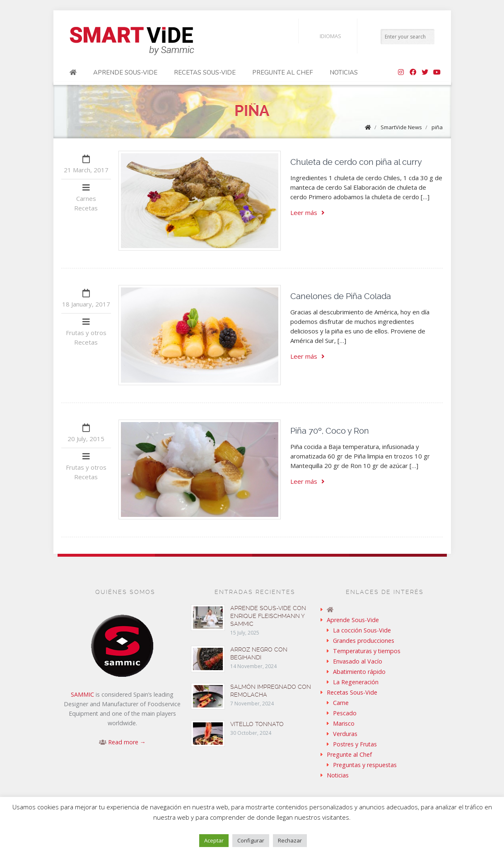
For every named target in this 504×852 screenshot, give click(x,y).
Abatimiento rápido (359, 672)
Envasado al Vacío (358, 661)
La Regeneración (356, 682)
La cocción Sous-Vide (362, 630)
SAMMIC (82, 694)
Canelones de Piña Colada (341, 296)
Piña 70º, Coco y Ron (330, 431)
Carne (341, 703)
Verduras (345, 734)
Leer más (307, 212)
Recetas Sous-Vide (205, 72)
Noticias (344, 72)
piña (437, 127)
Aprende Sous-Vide (125, 72)
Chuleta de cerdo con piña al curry (356, 162)
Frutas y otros (86, 333)
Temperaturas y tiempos (367, 651)
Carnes (86, 198)
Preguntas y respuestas (365, 765)
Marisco (344, 723)
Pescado (345, 713)
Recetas (86, 208)
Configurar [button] (251, 840)
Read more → (127, 742)
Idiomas (324, 36)
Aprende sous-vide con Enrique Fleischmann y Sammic (268, 616)
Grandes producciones (364, 641)
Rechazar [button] (290, 840)
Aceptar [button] (214, 840)
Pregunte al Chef (283, 72)
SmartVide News (401, 127)
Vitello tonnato (257, 724)
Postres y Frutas (355, 744)
